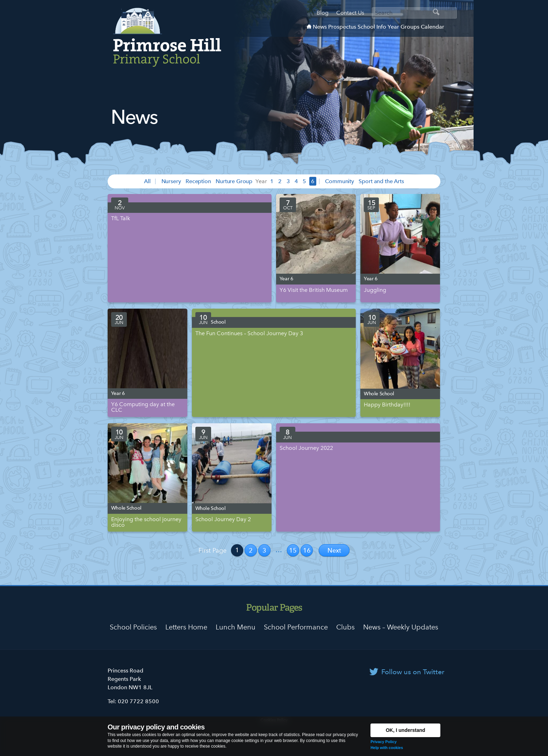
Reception (198, 181)
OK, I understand (406, 730)
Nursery (171, 181)
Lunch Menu (236, 627)
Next (334, 550)
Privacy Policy (384, 742)
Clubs (345, 627)
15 (293, 550)
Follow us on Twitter (413, 672)
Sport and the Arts (381, 181)
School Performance (296, 627)
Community (340, 181)
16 (307, 550)
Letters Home (186, 627)
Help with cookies (387, 748)
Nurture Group (234, 181)
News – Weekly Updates (401, 627)
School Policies (133, 627)
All (147, 181)
